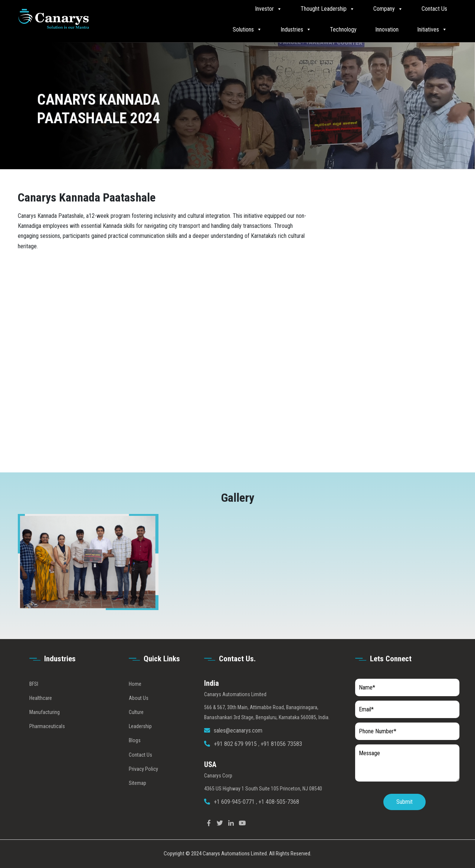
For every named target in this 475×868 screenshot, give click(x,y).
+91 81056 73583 (281, 758)
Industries (296, 29)
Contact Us (434, 9)
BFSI (34, 698)
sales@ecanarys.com (238, 745)
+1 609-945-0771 (235, 816)
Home (135, 698)
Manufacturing (45, 726)
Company (388, 9)
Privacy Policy (143, 783)
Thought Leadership (328, 9)
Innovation (387, 30)
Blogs (135, 755)
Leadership (140, 740)
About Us (139, 712)
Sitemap (137, 797)
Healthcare (41, 712)
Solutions (247, 29)
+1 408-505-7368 (279, 816)
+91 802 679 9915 (236, 758)
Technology (343, 30)
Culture (136, 726)
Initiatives (432, 29)
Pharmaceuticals (47, 740)
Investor (268, 9)
